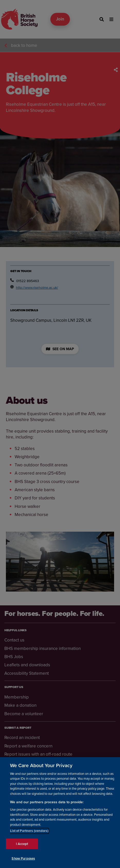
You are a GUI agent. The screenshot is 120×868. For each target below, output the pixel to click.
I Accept (22, 844)
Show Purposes (23, 858)
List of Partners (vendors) (29, 831)
